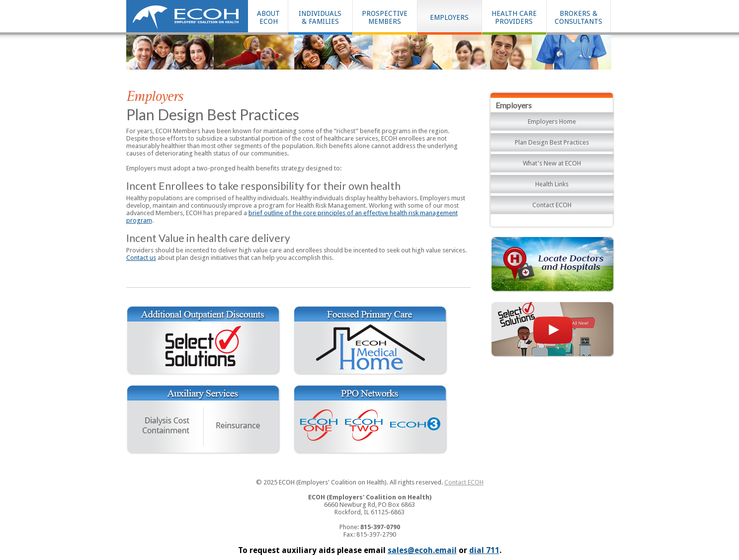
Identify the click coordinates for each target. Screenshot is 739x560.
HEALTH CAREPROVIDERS (514, 17)
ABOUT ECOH (268, 17)
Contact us (141, 258)
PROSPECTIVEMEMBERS (385, 17)
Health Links (552, 184)
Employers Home (552, 121)
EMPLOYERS (449, 17)
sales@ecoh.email (422, 550)
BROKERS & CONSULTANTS (578, 17)
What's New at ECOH (552, 163)
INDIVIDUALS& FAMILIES (320, 17)
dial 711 (484, 550)
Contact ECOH (552, 205)
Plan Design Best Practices (552, 142)
